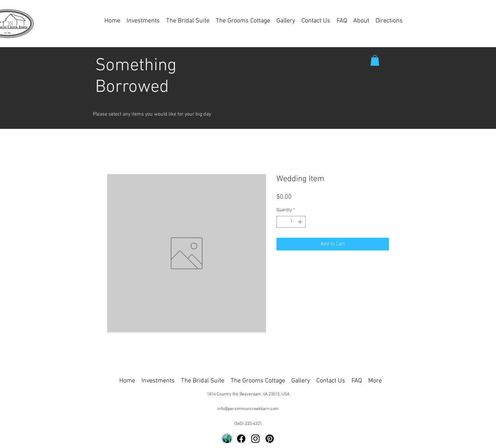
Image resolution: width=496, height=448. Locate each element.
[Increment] (301, 222)
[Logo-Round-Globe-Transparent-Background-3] (227, 439)
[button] (375, 60)
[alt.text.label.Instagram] (255, 439)
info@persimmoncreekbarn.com (248, 409)
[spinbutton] (291, 222)
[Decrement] (281, 222)
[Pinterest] (270, 439)
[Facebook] (241, 439)
